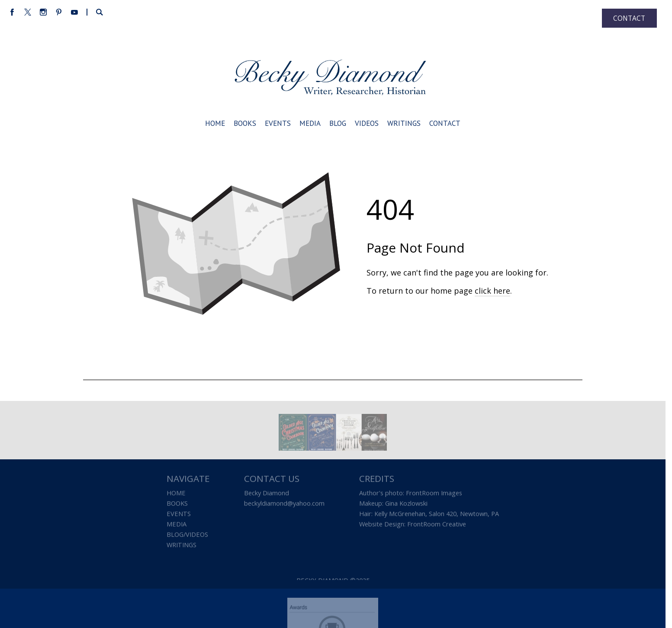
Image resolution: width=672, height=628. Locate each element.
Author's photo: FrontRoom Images (411, 494)
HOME (176, 494)
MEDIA (177, 525)
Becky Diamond (267, 494)
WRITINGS (182, 546)
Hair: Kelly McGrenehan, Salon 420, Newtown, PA (429, 515)
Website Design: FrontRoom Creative (413, 525)
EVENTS (179, 515)
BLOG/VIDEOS (187, 535)
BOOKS (177, 504)
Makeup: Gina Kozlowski (393, 504)
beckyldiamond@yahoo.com (284, 504)
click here (492, 291)
